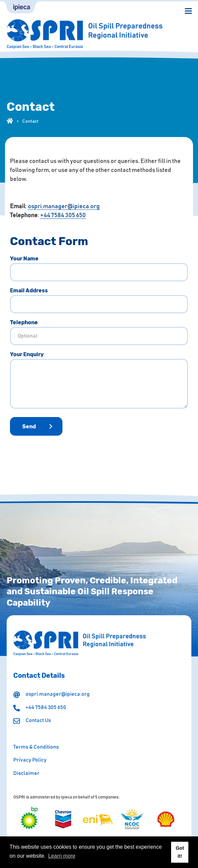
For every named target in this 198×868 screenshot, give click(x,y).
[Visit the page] (29, 819)
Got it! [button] (180, 852)
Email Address (29, 291)
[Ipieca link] (21, 7)
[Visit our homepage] (10, 120)
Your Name (24, 259)
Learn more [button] (62, 856)
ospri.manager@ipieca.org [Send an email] (64, 207)
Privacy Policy (30, 760)
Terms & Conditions (36, 747)
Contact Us (38, 720)
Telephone (24, 323)
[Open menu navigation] (188, 11)
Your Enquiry (27, 355)
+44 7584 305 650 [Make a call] (63, 216)
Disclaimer (26, 773)
